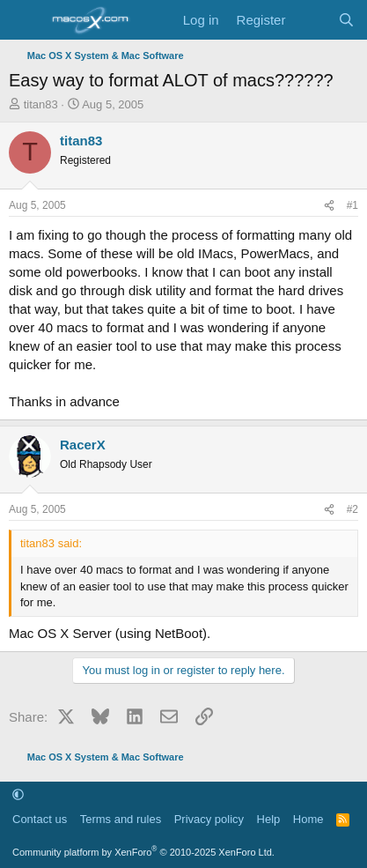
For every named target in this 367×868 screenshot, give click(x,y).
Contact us (40, 819)
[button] (18, 794)
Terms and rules (121, 819)
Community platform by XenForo (143, 852)
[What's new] (311, 20)
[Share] (329, 206)
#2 (352, 509)
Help (269, 819)
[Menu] (24, 20)
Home (308, 819)
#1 (352, 205)
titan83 (41, 104)
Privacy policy (209, 819)
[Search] (346, 20)
